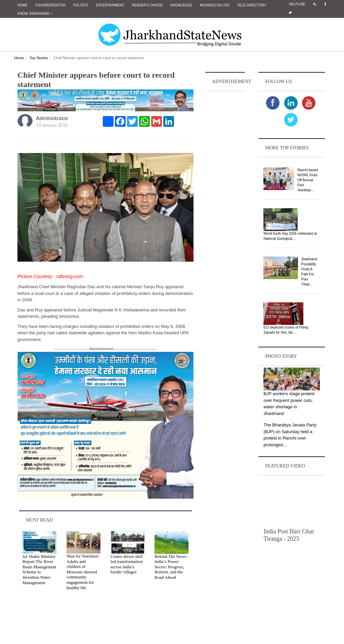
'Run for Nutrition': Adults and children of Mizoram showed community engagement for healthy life (83, 572)
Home (23, 5)
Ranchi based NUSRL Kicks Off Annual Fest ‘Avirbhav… (308, 180)
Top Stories (38, 58)
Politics (81, 5)
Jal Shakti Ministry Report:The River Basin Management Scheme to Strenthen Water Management (39, 570)
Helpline (297, 4)
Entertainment (110, 5)
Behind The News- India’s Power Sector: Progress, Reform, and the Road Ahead (171, 567)
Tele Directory (252, 5)
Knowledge (181, 5)
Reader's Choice (147, 5)
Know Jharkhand (35, 14)
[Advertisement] (225, 194)
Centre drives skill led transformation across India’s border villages (127, 564)
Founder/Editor (50, 5)
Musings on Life (215, 5)
